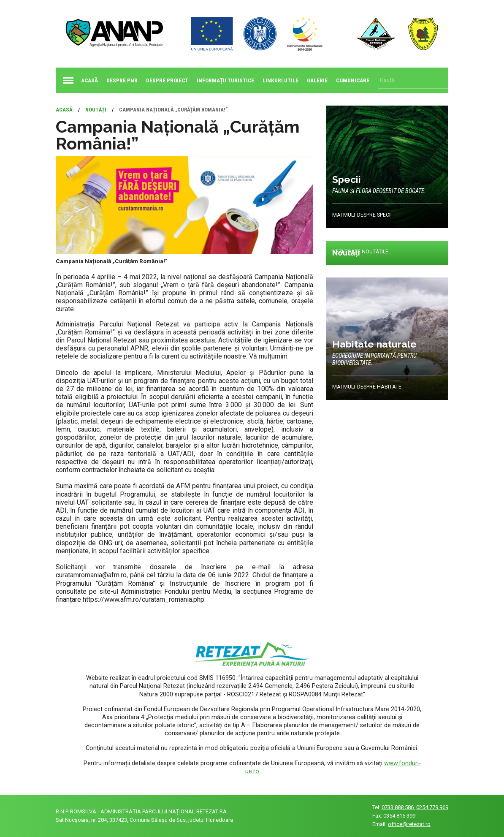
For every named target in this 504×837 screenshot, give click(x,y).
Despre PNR (122, 80)
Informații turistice (225, 80)
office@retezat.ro (409, 824)
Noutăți (96, 110)
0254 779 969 (432, 807)
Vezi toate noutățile (361, 252)
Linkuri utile (280, 80)
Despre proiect (167, 80)
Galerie (317, 80)
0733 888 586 (398, 807)
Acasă (79, 80)
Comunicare (353, 80)
